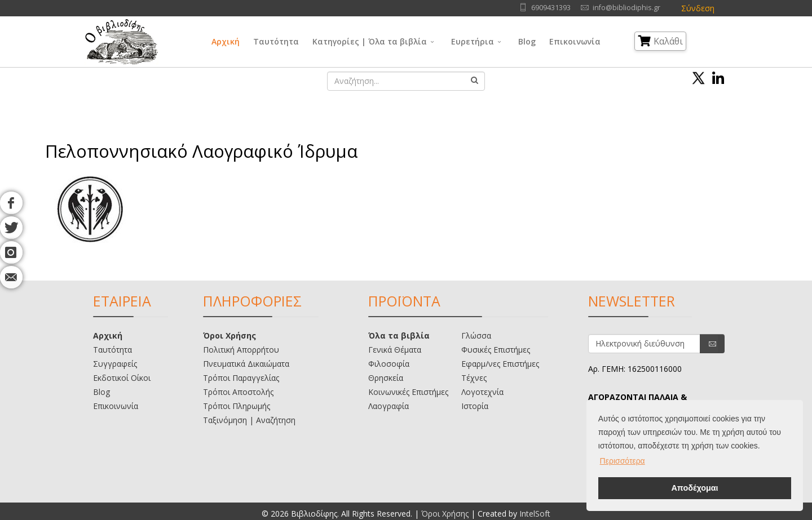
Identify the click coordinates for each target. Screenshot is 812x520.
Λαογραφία (389, 406)
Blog (527, 41)
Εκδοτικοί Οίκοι (122, 378)
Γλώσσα (476, 335)
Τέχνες (474, 378)
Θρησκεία (386, 378)
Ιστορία (475, 406)
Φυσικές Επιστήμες (496, 350)
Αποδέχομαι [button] (694, 488)
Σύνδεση (698, 8)
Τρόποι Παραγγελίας (241, 378)
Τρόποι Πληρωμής (237, 406)
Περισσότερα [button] (623, 461)
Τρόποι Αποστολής (238, 392)
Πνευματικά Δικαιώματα (246, 364)
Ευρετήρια (473, 41)
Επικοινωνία (575, 41)
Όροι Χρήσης (230, 335)
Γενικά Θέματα (395, 350)
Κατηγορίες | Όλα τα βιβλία (370, 41)
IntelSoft (535, 514)
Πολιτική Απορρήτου (241, 350)
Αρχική (226, 41)
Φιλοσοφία (389, 364)
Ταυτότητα (276, 41)
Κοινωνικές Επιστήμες (408, 392)
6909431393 (551, 8)
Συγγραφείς (115, 364)
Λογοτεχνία (482, 392)
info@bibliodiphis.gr (626, 8)
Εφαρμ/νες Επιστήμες (500, 364)
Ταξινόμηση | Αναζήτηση (249, 420)
